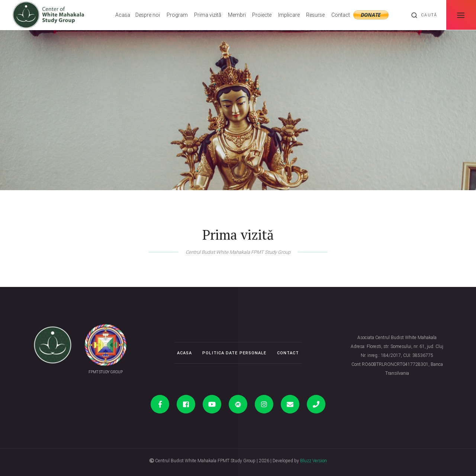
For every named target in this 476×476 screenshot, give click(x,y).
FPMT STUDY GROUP (106, 372)
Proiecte (262, 15)
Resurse (315, 15)
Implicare (289, 15)
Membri (237, 15)
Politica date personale (234, 353)
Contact (341, 15)
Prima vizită (208, 15)
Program (177, 15)
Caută (424, 15)
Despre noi (148, 15)
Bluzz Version (313, 461)
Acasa (123, 15)
